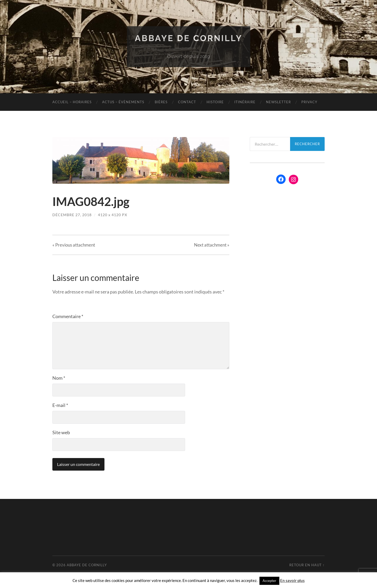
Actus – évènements (123, 102)
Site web (61, 432)
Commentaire (68, 316)
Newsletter (278, 102)
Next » (212, 245)
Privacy (309, 102)
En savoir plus (292, 580)
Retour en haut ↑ (307, 565)
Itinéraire (245, 102)
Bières (161, 102)
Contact (187, 102)
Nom (59, 378)
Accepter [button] (269, 581)
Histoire (215, 102)
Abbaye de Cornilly (189, 38)
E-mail (60, 405)
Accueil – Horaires (72, 102)
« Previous (74, 245)
